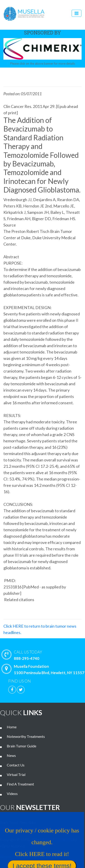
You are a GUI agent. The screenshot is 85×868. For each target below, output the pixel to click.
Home (12, 727)
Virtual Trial (16, 774)
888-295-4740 (44, 655)
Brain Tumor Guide (22, 746)
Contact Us (16, 765)
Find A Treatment (20, 784)
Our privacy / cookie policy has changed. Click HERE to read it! (41, 844)
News (11, 755)
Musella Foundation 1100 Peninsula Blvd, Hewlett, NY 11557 (44, 669)
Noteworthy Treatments (26, 736)
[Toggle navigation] (76, 13)
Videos (12, 794)
